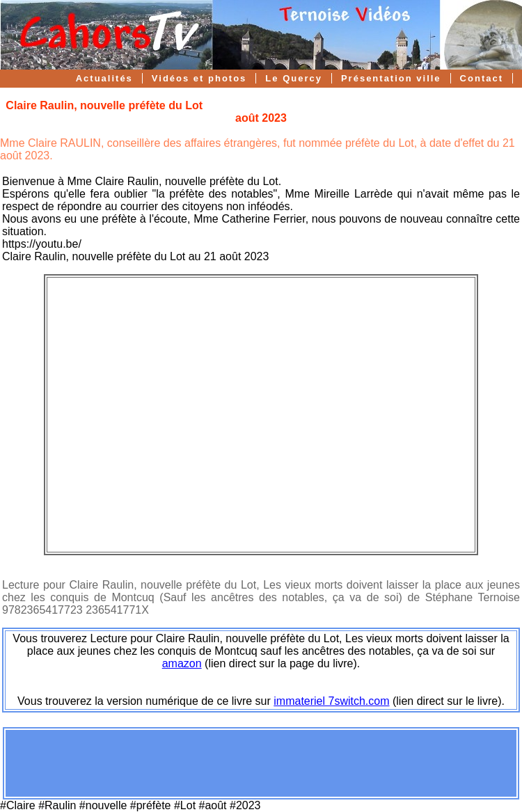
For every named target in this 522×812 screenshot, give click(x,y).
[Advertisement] (261, 763)
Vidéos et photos (199, 78)
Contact (482, 78)
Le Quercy (294, 78)
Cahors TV (237, 96)
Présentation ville (391, 78)
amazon (182, 663)
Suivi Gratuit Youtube (345, 96)
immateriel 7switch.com (331, 701)
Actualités (104, 78)
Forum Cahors (464, 96)
